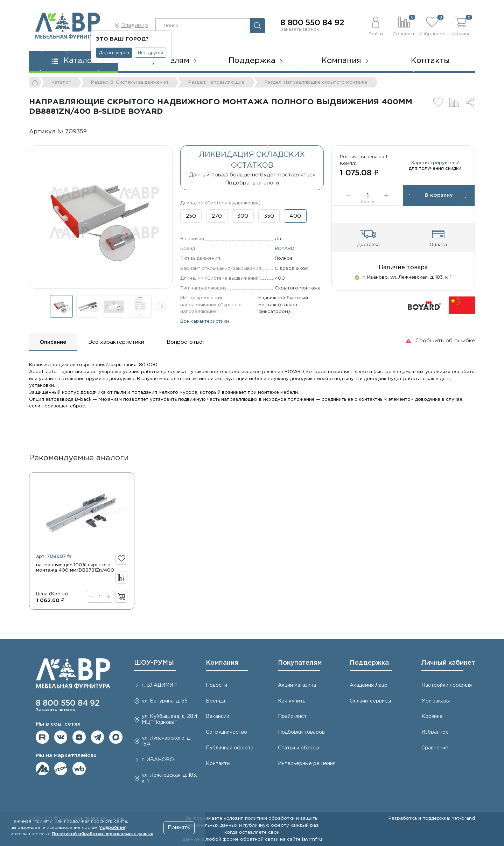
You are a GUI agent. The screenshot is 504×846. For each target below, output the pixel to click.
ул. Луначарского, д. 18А (166, 741)
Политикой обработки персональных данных (102, 834)
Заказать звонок (300, 29)
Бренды (215, 701)
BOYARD (285, 249)
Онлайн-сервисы (370, 701)
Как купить (292, 701)
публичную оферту (266, 825)
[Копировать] (93, 132)
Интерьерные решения (307, 764)
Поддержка (369, 663)
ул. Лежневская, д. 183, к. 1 (169, 778)
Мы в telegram (98, 737)
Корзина (432, 716)
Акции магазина (297, 685)
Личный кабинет (448, 663)
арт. (53, 557)
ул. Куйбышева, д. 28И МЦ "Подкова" (169, 719)
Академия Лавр (369, 685)
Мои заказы (436, 701)
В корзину (439, 195)
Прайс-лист (292, 716)
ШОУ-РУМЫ (154, 663)
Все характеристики (205, 321)
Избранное (435, 732)
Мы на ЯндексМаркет (42, 769)
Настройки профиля (447, 685)
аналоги (268, 183)
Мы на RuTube (42, 737)
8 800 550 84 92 (312, 23)
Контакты (430, 61)
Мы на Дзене (79, 737)
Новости (216, 685)
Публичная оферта (230, 748)
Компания (222, 663)
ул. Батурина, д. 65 (165, 701)
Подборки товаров (301, 732)
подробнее (113, 828)
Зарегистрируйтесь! (435, 163)
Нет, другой (151, 53)
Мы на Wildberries (79, 769)
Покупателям (300, 663)
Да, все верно (114, 53)
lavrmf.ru (312, 839)
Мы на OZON (61, 769)
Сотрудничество (226, 732)
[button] (376, 26)
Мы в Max (116, 737)
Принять (179, 828)
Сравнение (435, 748)
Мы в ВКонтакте (61, 737)
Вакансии (218, 716)
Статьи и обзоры (299, 748)
